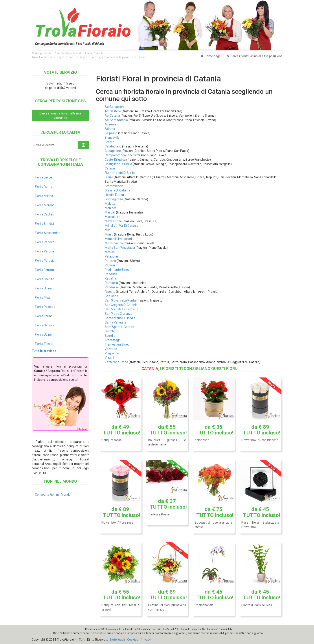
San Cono (111, 296)
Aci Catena (112, 116)
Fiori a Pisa (42, 298)
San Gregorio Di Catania (121, 305)
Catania (110, 168)
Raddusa (111, 274)
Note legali (118, 640)
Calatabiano (113, 146)
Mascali (110, 212)
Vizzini (109, 358)
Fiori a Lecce (43, 177)
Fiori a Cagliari (45, 214)
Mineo (109, 234)
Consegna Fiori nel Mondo (53, 495)
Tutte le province (44, 351)
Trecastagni (113, 340)
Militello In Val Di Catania (121, 226)
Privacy (146, 640)
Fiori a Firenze (45, 279)
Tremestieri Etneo (117, 344)
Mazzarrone (113, 221)
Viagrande (112, 353)
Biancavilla (112, 138)
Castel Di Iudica (115, 160)
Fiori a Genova (45, 325)
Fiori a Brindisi (44, 224)
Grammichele (114, 186)
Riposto (110, 292)
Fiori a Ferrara (44, 270)
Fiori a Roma (44, 187)
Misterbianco (114, 243)
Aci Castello (113, 111)
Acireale (110, 124)
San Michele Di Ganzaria (121, 309)
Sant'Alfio (111, 331)
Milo (108, 230)
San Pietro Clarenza (119, 314)
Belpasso (111, 133)
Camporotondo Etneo (120, 155)
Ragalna (110, 278)
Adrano (110, 129)
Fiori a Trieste (44, 344)
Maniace (111, 208)
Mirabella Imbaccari (118, 239)
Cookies (133, 640)
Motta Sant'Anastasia (120, 248)
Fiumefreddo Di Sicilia (120, 173)
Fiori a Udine (43, 288)
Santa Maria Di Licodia (120, 318)
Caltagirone (113, 151)
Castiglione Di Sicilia (118, 164)
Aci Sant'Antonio (116, 120)
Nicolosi (110, 252)
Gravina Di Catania (117, 190)
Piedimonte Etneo (117, 270)
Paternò (110, 261)
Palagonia (112, 256)
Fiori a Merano (45, 205)
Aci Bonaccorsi (115, 107)
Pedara (110, 265)
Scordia (110, 336)
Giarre (109, 177)
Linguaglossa (114, 199)
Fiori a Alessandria (48, 233)
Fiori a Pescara (45, 307)
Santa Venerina (116, 322)
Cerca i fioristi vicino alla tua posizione (255, 56)
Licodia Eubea (114, 195)
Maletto (110, 204)
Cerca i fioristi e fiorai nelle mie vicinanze (60, 116)
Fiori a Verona (44, 251)
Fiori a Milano (44, 196)
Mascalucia (113, 217)
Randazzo (112, 287)
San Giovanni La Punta (120, 300)
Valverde (111, 349)
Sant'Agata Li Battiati (119, 327)
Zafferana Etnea (116, 362)
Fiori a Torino (44, 316)
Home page (211, 56)
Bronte (109, 142)
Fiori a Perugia (45, 261)
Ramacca (111, 283)
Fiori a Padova (45, 242)
